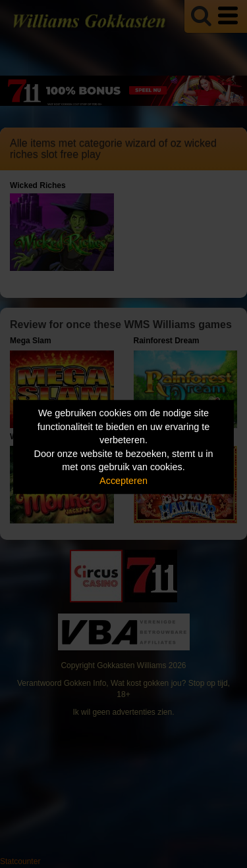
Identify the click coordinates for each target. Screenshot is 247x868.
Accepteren (123, 481)
